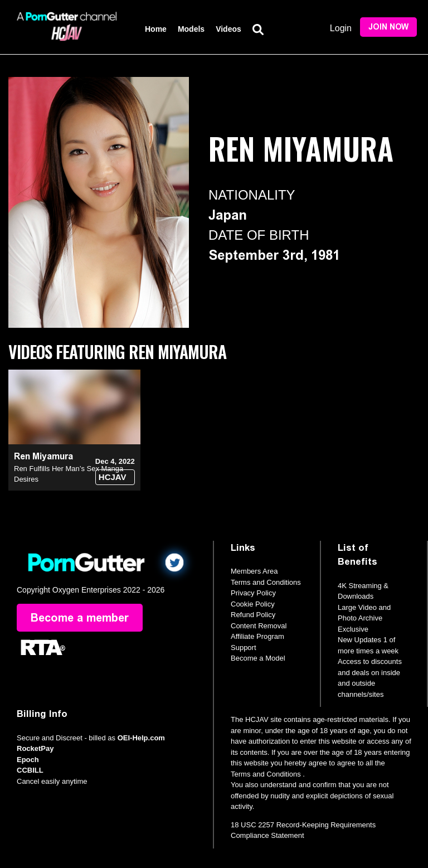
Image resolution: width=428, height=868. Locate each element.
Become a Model (258, 658)
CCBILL (30, 770)
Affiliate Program (257, 636)
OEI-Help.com (141, 738)
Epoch (28, 760)
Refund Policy (253, 615)
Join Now (388, 27)
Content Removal (259, 626)
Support (244, 648)
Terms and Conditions (266, 582)
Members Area (254, 571)
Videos (228, 29)
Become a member (80, 618)
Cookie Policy (253, 604)
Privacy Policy (253, 593)
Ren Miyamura (43, 456)
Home (156, 29)
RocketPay (35, 748)
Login (341, 28)
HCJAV (113, 477)
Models (191, 29)
